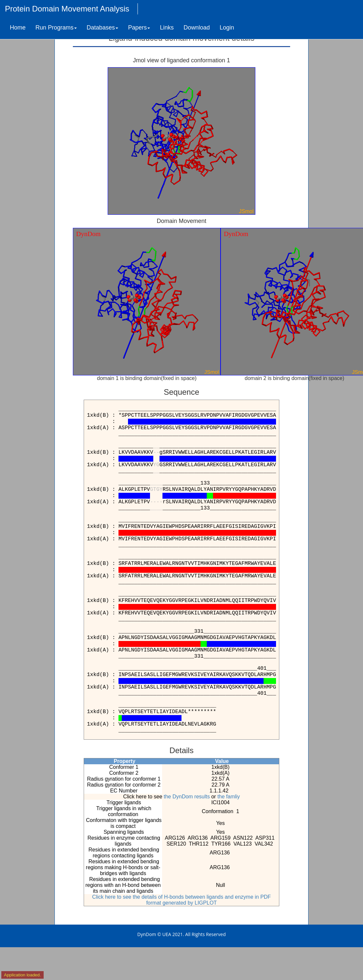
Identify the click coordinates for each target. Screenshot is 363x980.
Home (18, 28)
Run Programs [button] (56, 28)
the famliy (228, 797)
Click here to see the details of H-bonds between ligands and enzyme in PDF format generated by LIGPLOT (181, 900)
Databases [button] (102, 28)
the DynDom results (187, 797)
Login (227, 28)
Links (167, 28)
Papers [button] (139, 28)
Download (197, 28)
